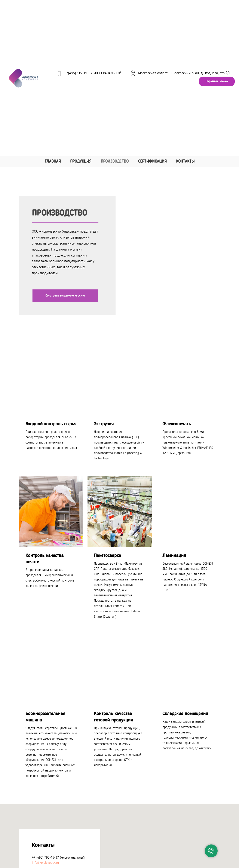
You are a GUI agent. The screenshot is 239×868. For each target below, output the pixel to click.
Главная (53, 162)
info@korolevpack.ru (45, 863)
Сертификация (152, 162)
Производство (115, 162)
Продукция (81, 162)
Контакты (185, 162)
